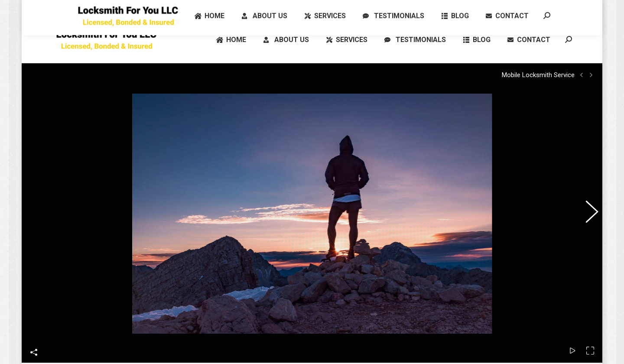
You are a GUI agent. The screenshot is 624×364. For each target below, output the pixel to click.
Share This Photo (34, 336)
